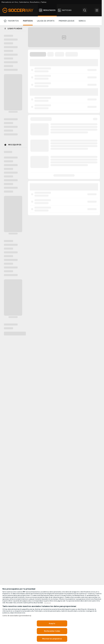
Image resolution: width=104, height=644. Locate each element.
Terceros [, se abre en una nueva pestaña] (47, 603)
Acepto (52, 623)
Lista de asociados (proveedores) (17, 616)
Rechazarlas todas (52, 631)
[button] (85, 10)
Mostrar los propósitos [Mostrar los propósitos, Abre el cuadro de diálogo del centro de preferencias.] (52, 639)
